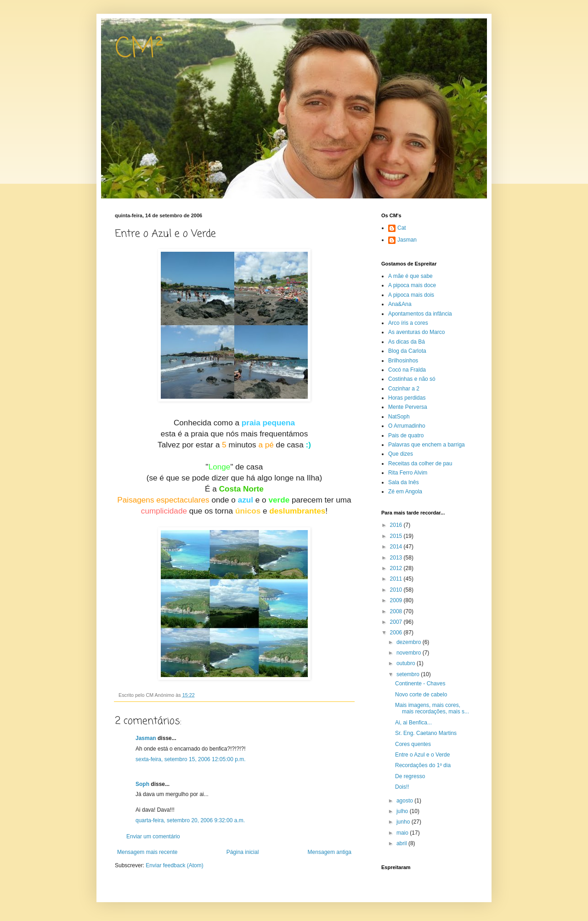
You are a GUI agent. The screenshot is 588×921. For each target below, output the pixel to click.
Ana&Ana (400, 304)
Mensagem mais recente (147, 852)
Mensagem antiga (330, 852)
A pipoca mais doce (412, 285)
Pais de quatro (406, 435)
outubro (407, 663)
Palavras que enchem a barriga (427, 445)
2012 (397, 568)
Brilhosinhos (403, 361)
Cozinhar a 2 (404, 389)
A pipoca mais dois (411, 295)
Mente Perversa (408, 407)
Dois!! (402, 787)
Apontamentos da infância (420, 314)
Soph (142, 784)
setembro (409, 674)
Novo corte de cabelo (421, 695)
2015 (397, 536)
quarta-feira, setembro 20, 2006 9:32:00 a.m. (190, 820)
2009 (397, 600)
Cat (402, 228)
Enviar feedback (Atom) (174, 865)
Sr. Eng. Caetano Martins (426, 733)
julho (403, 811)
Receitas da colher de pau (420, 463)
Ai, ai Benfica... (413, 723)
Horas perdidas (407, 398)
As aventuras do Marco (416, 332)
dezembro (410, 642)
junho (404, 822)
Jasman (146, 738)
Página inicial (243, 852)
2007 (397, 622)
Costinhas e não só (412, 379)
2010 (397, 590)
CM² (139, 49)
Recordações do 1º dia (423, 765)
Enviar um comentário (153, 836)
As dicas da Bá (407, 342)
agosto (405, 801)
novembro (410, 653)
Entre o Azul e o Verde (422, 755)
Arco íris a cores (408, 323)
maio (403, 833)
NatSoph (399, 417)
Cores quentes (413, 744)
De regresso (410, 776)
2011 (397, 579)
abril (402, 843)
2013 (397, 558)
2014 (397, 547)
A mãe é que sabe (410, 276)
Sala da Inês (404, 482)
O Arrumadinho (407, 426)
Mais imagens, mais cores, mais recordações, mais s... (432, 708)
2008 (397, 611)
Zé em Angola (405, 492)
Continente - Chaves (420, 684)
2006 (397, 633)
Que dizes (401, 454)
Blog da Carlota (407, 351)
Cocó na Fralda (407, 370)
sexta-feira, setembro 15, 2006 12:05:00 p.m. (190, 759)
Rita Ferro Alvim (408, 473)
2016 (397, 525)
